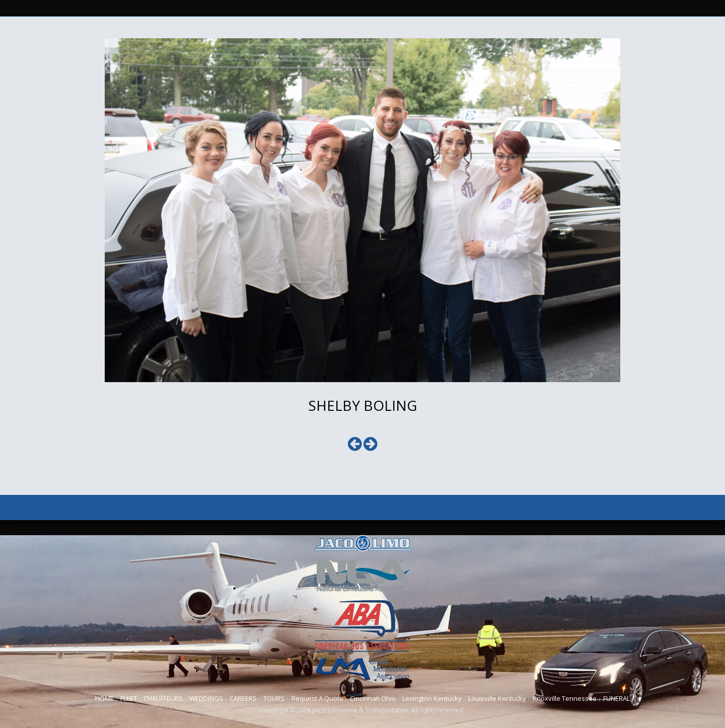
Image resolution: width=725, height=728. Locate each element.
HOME (104, 698)
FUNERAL (617, 698)
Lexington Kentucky (432, 698)
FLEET (129, 698)
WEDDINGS (206, 698)
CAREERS (243, 698)
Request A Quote (317, 698)
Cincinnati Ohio (373, 698)
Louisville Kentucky (497, 698)
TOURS (274, 698)
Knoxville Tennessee (565, 698)
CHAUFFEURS (163, 698)
